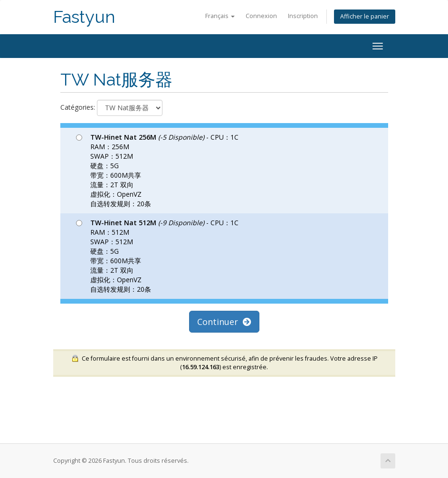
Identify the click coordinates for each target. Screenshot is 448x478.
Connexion (261, 16)
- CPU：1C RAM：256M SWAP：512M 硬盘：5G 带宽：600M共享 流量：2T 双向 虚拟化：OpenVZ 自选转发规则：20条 (157, 170)
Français (220, 16)
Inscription (303, 16)
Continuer (224, 322)
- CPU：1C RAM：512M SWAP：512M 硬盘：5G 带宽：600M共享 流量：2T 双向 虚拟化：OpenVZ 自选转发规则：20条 (157, 256)
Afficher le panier (365, 16)
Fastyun (84, 17)
